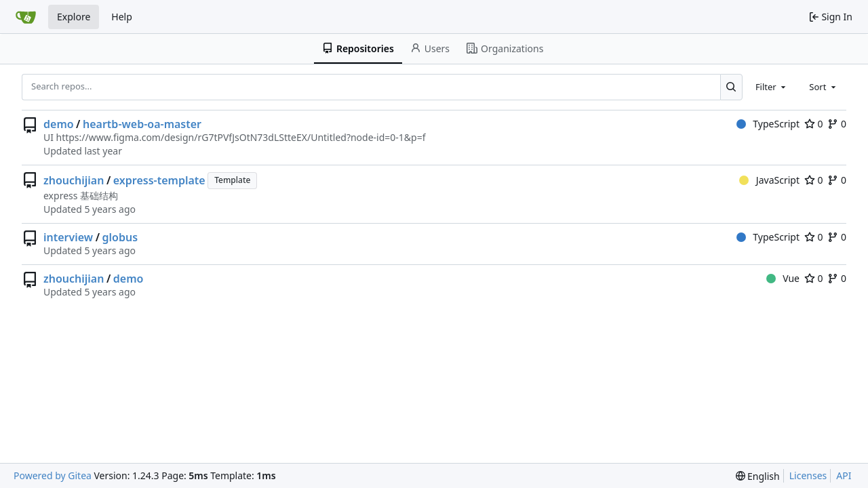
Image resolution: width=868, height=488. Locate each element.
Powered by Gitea (53, 475)
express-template (159, 180)
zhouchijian (74, 180)
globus (120, 237)
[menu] (758, 476)
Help (122, 17)
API (844, 475)
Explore (74, 17)
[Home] (26, 17)
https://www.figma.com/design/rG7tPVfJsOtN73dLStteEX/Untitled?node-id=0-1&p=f (240, 137)
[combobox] (772, 87)
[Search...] (731, 87)
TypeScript (768, 124)
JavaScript (769, 180)
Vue (783, 278)
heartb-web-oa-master (142, 124)
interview (68, 237)
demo (59, 124)
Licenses (808, 475)
